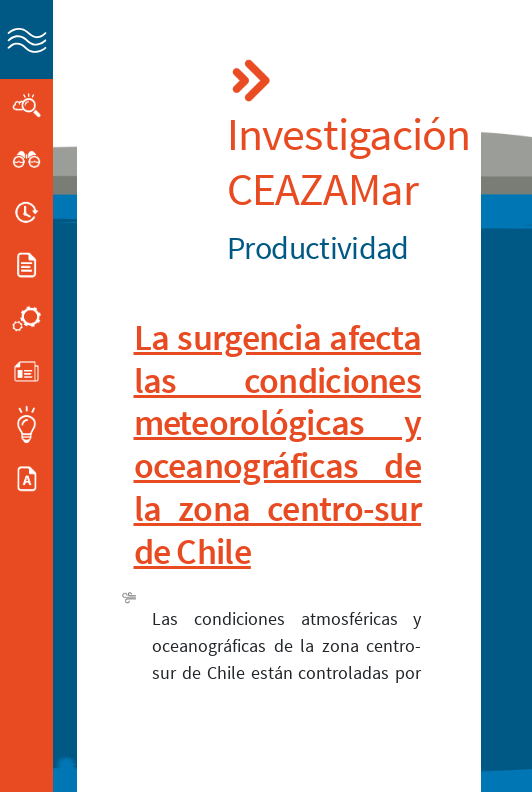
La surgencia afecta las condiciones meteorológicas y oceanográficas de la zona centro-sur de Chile (278, 444)
